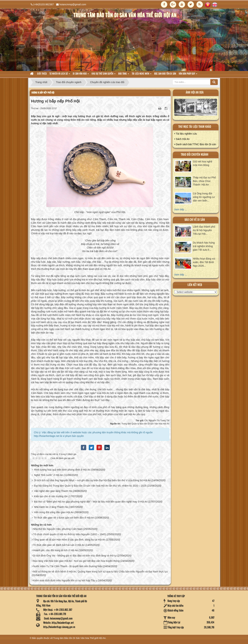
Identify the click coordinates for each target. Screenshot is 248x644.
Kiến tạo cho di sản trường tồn (51, 496)
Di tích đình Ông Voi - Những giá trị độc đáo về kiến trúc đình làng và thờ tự (75, 556)
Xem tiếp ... (181, 209)
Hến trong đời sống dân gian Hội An (54, 512)
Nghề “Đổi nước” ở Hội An (48, 475)
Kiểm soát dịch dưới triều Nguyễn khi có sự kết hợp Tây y (65, 580)
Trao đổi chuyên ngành (195, 155)
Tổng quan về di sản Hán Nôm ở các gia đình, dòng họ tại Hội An (69, 540)
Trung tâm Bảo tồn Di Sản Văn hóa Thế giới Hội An (79, 638)
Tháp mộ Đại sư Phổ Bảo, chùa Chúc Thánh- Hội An (204, 181)
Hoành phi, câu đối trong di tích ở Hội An (55, 550)
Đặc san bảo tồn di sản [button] (165, 74)
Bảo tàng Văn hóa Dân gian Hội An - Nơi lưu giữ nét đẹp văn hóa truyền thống (76, 561)
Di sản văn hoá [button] (81, 75)
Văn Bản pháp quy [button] (188, 75)
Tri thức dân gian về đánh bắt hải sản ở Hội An (59, 545)
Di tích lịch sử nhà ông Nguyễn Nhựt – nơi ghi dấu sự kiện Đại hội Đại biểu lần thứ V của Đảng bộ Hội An (92, 480)
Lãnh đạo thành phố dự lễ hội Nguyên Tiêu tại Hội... (204, 230)
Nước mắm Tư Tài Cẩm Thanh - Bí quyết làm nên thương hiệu (68, 566)
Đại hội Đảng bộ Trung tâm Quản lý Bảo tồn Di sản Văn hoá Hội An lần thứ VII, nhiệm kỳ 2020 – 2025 (90, 486)
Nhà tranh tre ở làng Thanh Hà (51, 507)
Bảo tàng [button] (124, 75)
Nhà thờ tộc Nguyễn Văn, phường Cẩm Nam (58, 529)
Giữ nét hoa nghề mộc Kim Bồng (203, 163)
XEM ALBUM (196, 108)
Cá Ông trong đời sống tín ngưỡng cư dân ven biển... (204, 197)
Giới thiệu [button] (42, 74)
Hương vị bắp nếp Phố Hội (43, 93)
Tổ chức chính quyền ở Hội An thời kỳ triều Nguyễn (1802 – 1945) (70, 534)
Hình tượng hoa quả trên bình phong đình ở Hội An (62, 470)
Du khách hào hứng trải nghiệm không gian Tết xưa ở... (204, 246)
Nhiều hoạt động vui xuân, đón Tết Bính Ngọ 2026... (204, 262)
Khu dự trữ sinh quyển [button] (104, 75)
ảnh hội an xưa (195, 93)
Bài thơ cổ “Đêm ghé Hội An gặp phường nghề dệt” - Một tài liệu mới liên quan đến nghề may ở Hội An (91, 502)
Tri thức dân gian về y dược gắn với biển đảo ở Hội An (64, 518)
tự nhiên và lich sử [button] (60, 75)
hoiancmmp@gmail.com (73, 4)
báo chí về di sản (195, 220)
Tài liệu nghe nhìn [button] (142, 75)
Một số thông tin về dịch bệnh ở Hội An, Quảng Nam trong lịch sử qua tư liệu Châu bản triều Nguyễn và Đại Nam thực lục (100, 572)
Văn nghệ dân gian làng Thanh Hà (53, 491)
